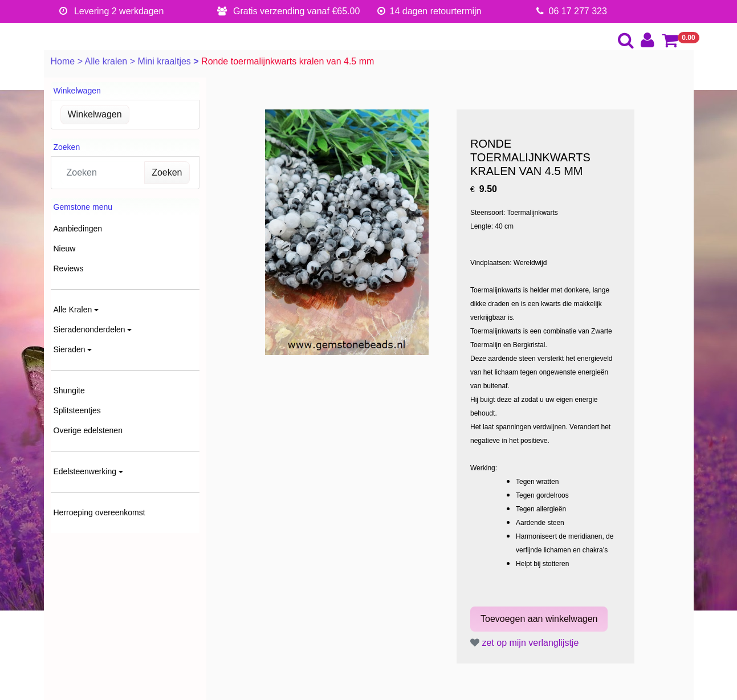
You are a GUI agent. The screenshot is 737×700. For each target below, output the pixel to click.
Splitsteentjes (77, 410)
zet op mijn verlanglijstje (524, 643)
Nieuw (65, 249)
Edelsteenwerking (85, 471)
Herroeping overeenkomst (99, 512)
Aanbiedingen (78, 229)
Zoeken (167, 172)
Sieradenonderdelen (89, 329)
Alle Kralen (73, 310)
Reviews (69, 268)
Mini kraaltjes (165, 61)
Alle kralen (107, 61)
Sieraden (70, 349)
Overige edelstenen (88, 430)
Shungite (69, 390)
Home (64, 61)
